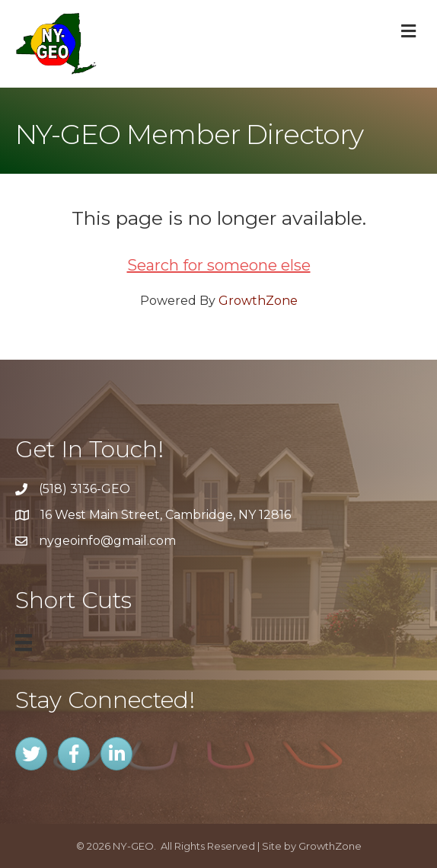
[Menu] (24, 642)
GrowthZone (258, 301)
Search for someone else (219, 265)
